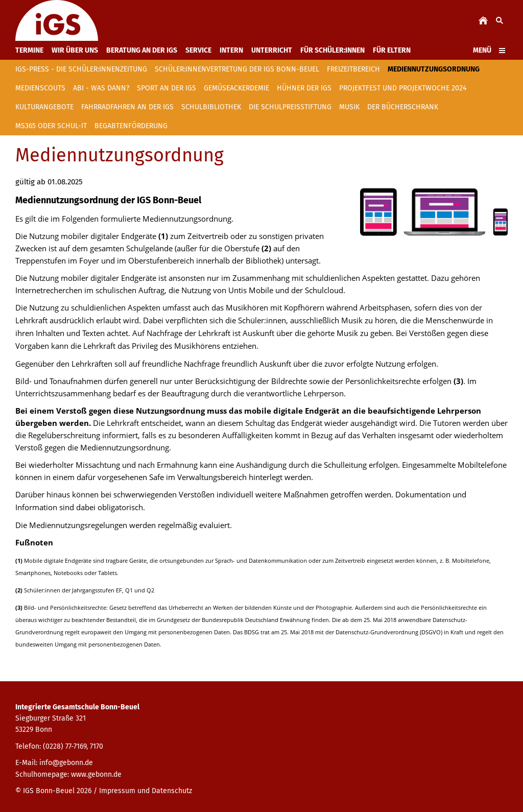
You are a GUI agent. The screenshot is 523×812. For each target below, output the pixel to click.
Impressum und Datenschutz (146, 791)
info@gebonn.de (66, 763)
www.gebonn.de (96, 774)
